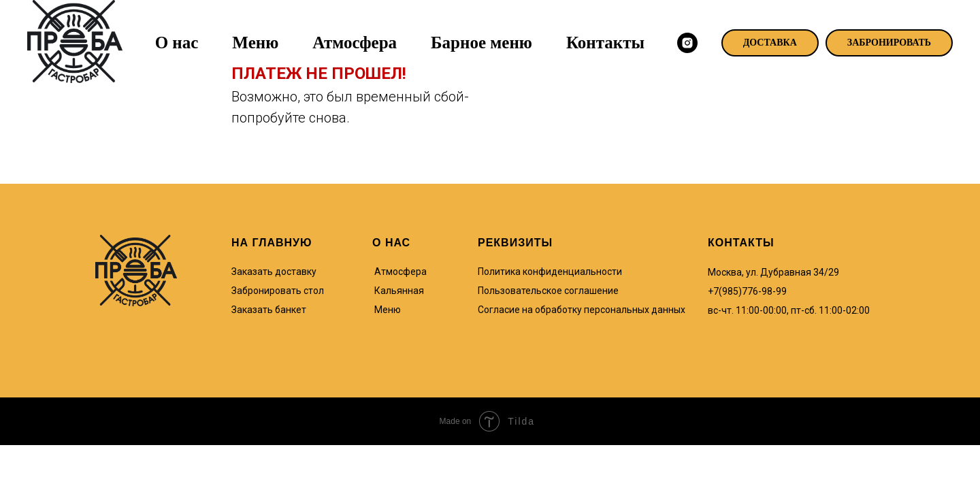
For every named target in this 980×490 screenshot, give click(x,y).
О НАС (391, 243)
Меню (255, 43)
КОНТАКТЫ (741, 243)
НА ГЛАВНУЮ (272, 243)
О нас (177, 43)
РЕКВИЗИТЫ (515, 243)
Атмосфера (355, 43)
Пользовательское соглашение (548, 291)
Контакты (605, 43)
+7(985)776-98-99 (747, 291)
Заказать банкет (269, 310)
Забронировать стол (278, 291)
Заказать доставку (274, 272)
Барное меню (481, 43)
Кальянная (399, 291)
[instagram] (687, 43)
